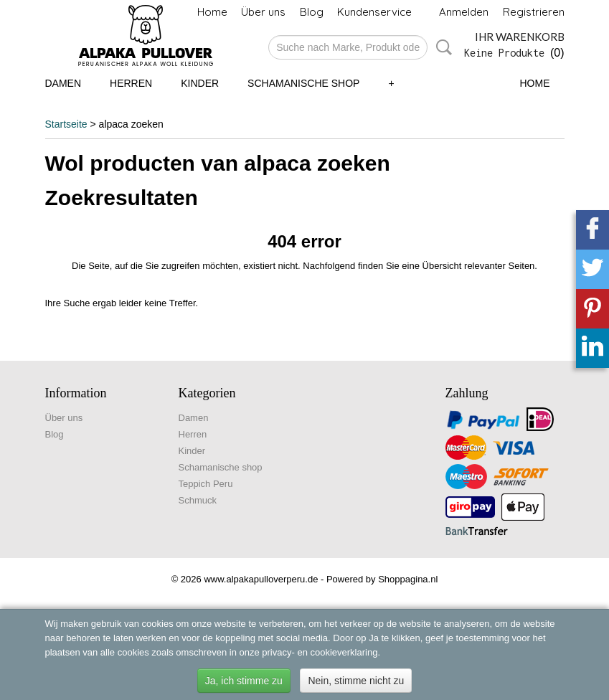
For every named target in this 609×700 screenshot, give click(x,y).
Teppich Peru (206, 484)
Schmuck (198, 500)
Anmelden (464, 12)
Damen (63, 83)
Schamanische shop (303, 83)
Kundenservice (374, 12)
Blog (312, 12)
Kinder (200, 83)
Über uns (263, 12)
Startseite (66, 124)
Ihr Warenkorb (520, 37)
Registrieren (534, 12)
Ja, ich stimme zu (244, 681)
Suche (441, 47)
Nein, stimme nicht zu (356, 681)
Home (212, 12)
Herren (131, 83)
